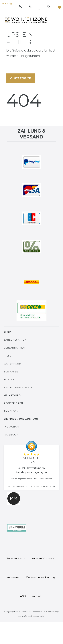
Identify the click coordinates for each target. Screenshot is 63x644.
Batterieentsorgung (19, 388)
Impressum (13, 577)
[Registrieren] (30, 6)
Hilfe (8, 356)
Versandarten (14, 348)
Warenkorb (12, 364)
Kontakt (10, 380)
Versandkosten (39, 616)
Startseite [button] (21, 78)
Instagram (11, 427)
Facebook (11, 435)
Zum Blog (7, 4)
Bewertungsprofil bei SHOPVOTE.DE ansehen (31, 479)
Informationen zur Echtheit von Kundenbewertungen (32, 486)
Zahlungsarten (15, 340)
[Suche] (39, 9)
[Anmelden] (20, 6)
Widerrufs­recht (16, 558)
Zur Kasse (11, 372)
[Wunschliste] (49, 6)
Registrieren (13, 403)
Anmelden (11, 411)
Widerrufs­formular (43, 558)
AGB (23, 596)
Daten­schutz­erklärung (41, 577)
